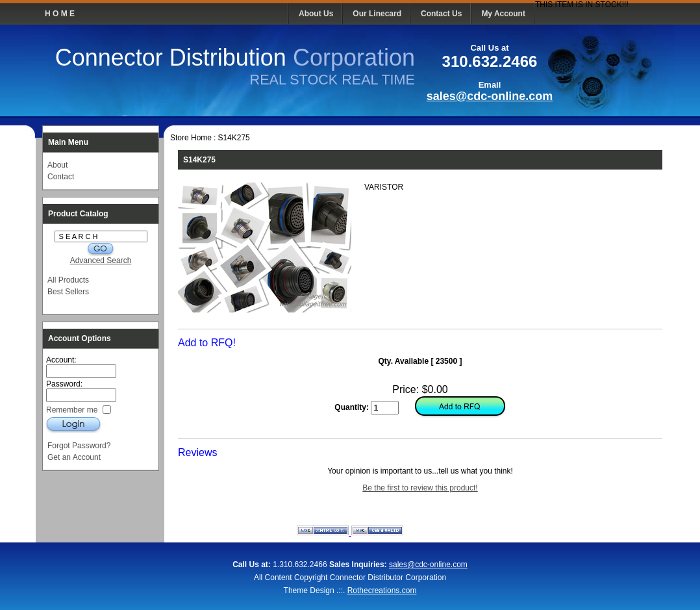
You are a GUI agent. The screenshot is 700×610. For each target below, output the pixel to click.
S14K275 (233, 138)
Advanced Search (101, 261)
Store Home (191, 138)
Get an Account (74, 457)
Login (74, 425)
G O (101, 249)
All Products (68, 280)
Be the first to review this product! (420, 488)
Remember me (73, 409)
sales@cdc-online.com (490, 96)
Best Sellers (68, 292)
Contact (61, 177)
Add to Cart (459, 408)
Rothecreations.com (382, 591)
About (57, 165)
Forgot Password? (79, 446)
